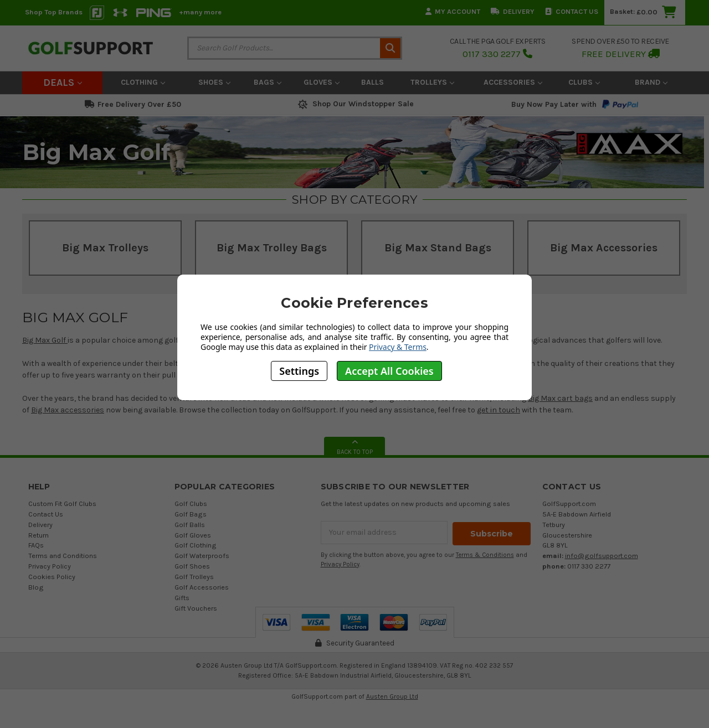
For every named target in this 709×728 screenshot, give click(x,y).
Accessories (513, 82)
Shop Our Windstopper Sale (355, 104)
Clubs (584, 82)
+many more (200, 12)
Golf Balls (190, 525)
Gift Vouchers (196, 608)
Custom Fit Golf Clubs (62, 504)
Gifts (182, 598)
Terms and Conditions (63, 556)
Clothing (143, 82)
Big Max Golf (45, 340)
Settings (299, 371)
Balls (373, 82)
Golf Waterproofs (202, 556)
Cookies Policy (52, 577)
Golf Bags (191, 514)
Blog (36, 587)
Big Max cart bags (560, 398)
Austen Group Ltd (392, 696)
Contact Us (572, 11)
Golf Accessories (202, 587)
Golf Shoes (192, 566)
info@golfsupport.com (602, 556)
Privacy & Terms (398, 347)
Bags (268, 82)
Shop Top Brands (54, 12)
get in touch (499, 410)
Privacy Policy (50, 566)
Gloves (322, 82)
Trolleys (432, 82)
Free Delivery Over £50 (133, 104)
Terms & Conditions (485, 554)
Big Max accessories (68, 410)
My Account (453, 11)
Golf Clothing (196, 545)
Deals (63, 82)
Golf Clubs (191, 504)
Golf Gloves (193, 535)
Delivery (513, 11)
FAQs (36, 545)
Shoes (214, 82)
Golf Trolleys (194, 577)
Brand (651, 82)
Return (38, 535)
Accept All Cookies (389, 371)
